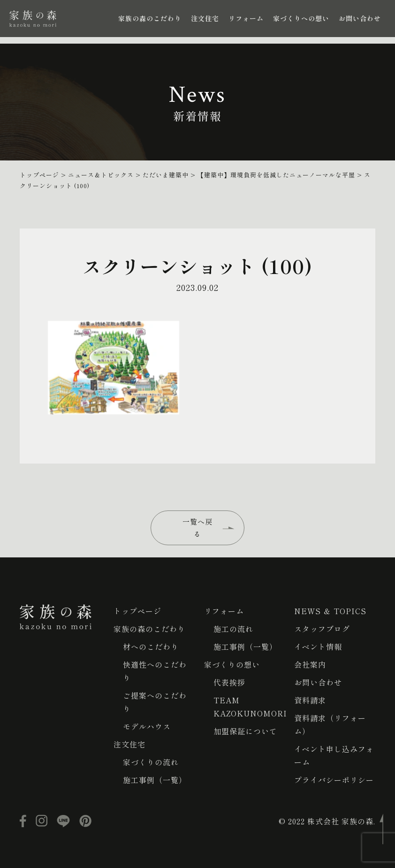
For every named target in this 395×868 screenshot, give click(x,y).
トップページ (137, 611)
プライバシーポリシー (334, 780)
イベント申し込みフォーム (334, 755)
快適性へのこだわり (155, 671)
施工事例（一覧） (155, 780)
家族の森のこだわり (150, 18)
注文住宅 (205, 18)
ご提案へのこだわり (155, 702)
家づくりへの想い (301, 18)
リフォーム (246, 18)
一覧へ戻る (197, 528)
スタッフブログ (322, 629)
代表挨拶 (229, 682)
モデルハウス (147, 726)
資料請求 (310, 700)
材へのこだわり (151, 647)
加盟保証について (245, 731)
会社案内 (310, 664)
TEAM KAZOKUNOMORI (250, 707)
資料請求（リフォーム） (330, 724)
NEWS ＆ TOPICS (330, 611)
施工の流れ (233, 629)
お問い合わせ (360, 18)
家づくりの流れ (151, 762)
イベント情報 (318, 647)
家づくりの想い (232, 664)
